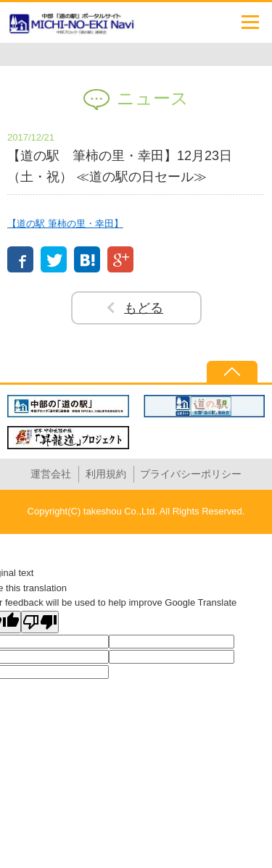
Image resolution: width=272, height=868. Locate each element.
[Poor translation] (40, 622)
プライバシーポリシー (191, 474)
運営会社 (51, 474)
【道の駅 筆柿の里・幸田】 (65, 224)
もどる (144, 308)
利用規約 (106, 474)
